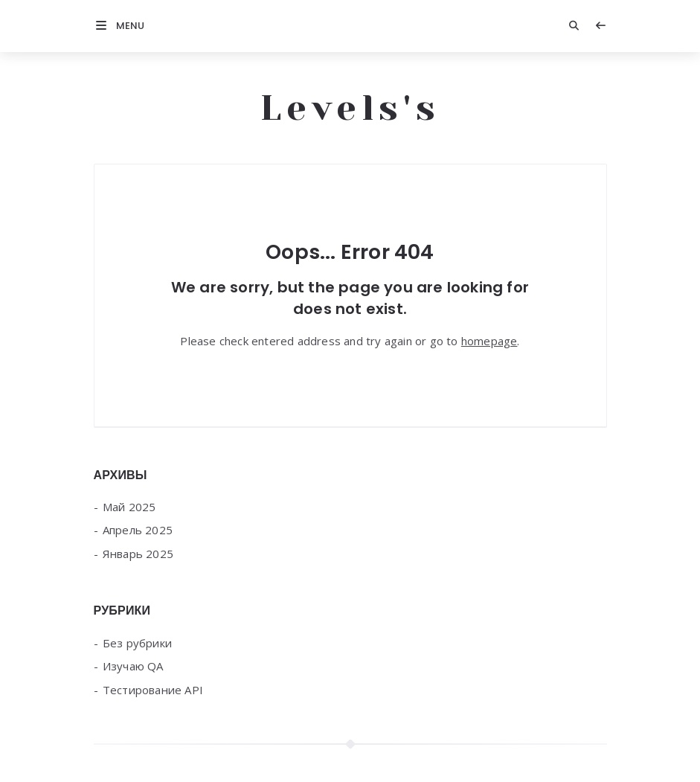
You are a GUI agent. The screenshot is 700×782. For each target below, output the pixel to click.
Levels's (350, 108)
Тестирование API (153, 690)
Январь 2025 (138, 554)
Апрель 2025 (138, 530)
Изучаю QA (133, 666)
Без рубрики (137, 643)
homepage (489, 341)
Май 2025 (129, 507)
